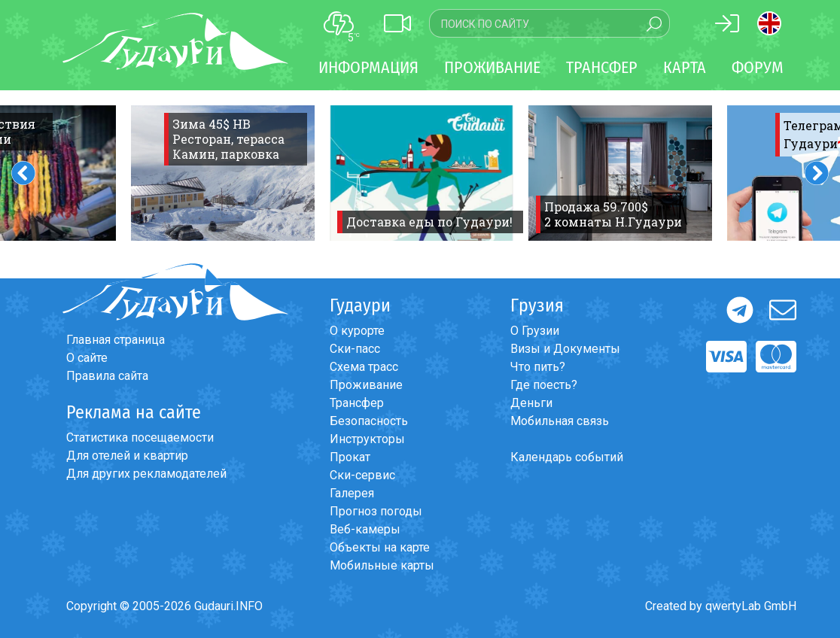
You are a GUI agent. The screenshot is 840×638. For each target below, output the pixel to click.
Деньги (531, 403)
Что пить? (538, 367)
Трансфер (357, 403)
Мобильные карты (382, 565)
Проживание (366, 385)
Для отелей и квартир (127, 456)
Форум (758, 67)
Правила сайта (107, 376)
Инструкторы (367, 439)
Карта (685, 67)
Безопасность (369, 421)
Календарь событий (567, 457)
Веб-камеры (365, 529)
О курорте (357, 331)
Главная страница (116, 340)
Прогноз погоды (376, 511)
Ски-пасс (355, 349)
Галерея (352, 493)
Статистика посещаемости (140, 437)
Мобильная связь (560, 421)
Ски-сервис (362, 475)
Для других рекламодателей (146, 474)
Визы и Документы (565, 349)
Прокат (350, 457)
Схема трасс (364, 367)
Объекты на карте (380, 547)
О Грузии (535, 331)
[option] (223, 173)
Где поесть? (544, 385)
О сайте (87, 358)
